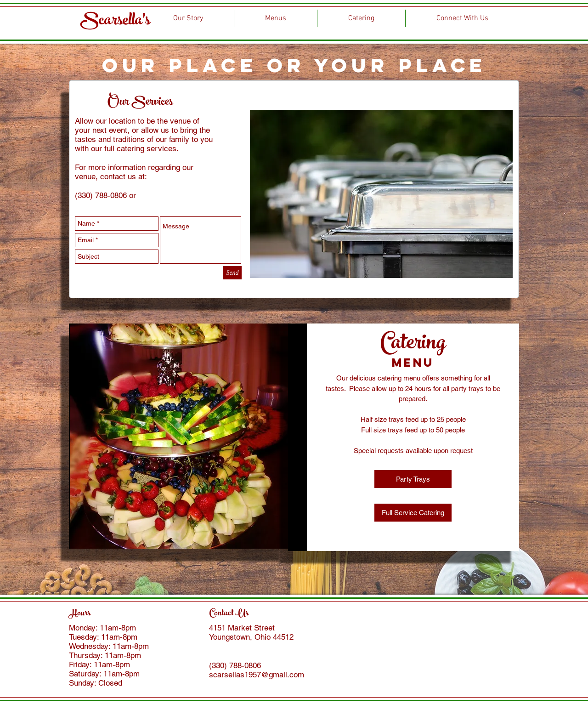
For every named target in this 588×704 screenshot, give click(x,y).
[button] (413, 479)
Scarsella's (115, 22)
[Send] (232, 273)
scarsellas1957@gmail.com (257, 675)
